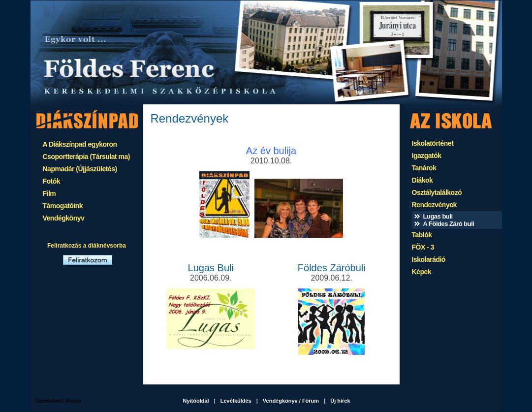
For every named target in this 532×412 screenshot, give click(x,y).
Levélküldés (236, 401)
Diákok (422, 180)
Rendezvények (434, 205)
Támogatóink (63, 206)
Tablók (422, 235)
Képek (422, 272)
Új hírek (340, 401)
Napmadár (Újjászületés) (80, 169)
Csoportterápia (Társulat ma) (86, 157)
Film (49, 193)
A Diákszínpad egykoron (80, 144)
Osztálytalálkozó (437, 192)
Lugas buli (438, 216)
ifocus (73, 401)
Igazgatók (427, 156)
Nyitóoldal (196, 401)
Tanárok (424, 168)
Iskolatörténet (433, 143)
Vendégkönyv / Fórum (291, 401)
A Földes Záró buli (449, 224)
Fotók (52, 181)
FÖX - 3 (423, 247)
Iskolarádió (429, 259)
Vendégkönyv (64, 218)
